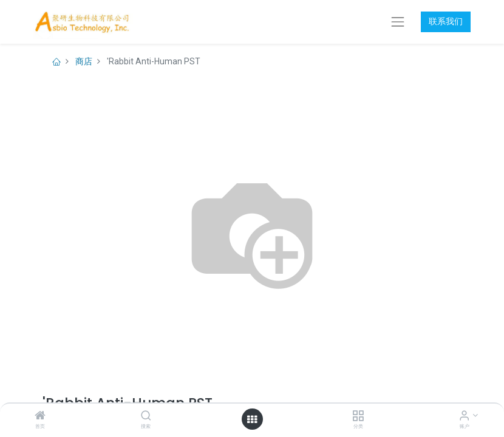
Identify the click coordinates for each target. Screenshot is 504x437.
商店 (84, 61)
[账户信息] (464, 416)
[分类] (358, 416)
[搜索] (146, 416)
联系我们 (446, 21)
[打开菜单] (252, 419)
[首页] (40, 416)
